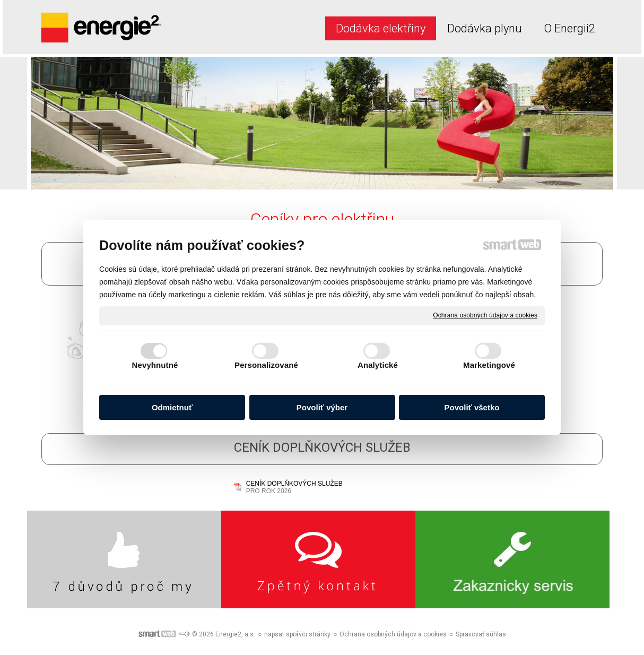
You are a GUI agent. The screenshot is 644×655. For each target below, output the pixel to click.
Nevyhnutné (155, 365)
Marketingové (489, 365)
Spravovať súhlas (481, 634)
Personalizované (266, 365)
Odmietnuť (172, 407)
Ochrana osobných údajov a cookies (485, 315)
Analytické (378, 365)
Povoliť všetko (472, 407)
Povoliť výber (322, 407)
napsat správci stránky (297, 634)
